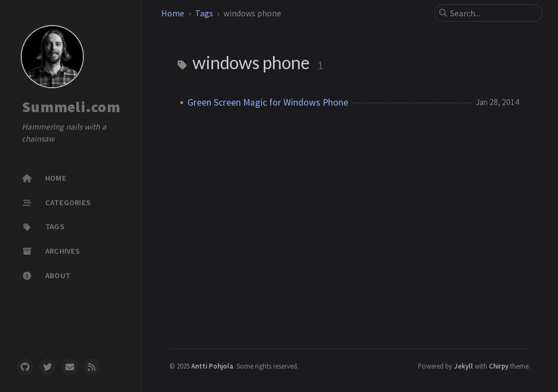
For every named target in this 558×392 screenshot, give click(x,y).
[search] (493, 13)
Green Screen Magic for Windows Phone (268, 102)
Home (173, 13)
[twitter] (47, 367)
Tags (204, 13)
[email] (70, 367)
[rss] (92, 367)
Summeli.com (71, 107)
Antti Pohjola (212, 366)
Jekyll (463, 366)
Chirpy (499, 366)
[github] (25, 367)
